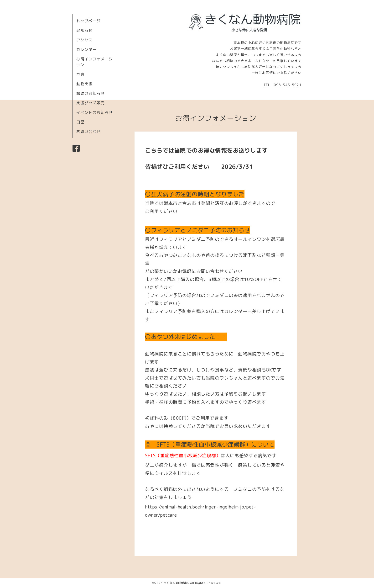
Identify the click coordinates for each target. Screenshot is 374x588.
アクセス (84, 40)
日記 (80, 122)
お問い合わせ (88, 132)
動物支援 (84, 84)
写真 (80, 74)
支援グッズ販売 (91, 103)
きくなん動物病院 (176, 583)
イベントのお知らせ (95, 112)
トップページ (88, 21)
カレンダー (86, 49)
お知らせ (84, 30)
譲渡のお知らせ (91, 93)
